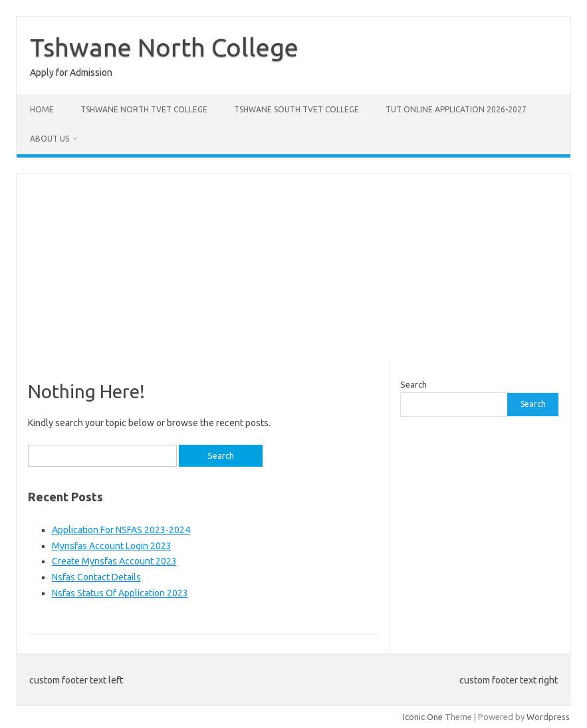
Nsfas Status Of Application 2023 (120, 593)
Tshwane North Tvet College (144, 109)
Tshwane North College (164, 47)
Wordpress (548, 717)
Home (42, 109)
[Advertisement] (293, 267)
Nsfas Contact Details (96, 577)
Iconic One (423, 717)
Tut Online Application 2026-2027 (456, 109)
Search (413, 384)
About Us (50, 139)
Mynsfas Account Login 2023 (112, 546)
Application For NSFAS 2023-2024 (121, 530)
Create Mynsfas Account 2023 (114, 561)
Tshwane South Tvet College (296, 109)
